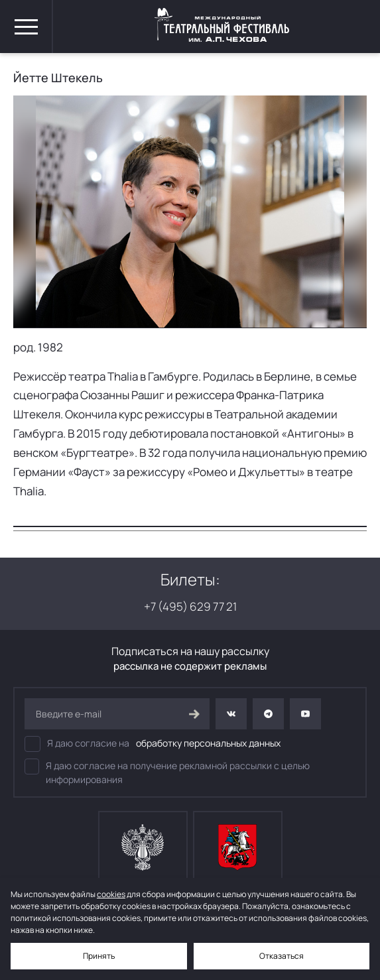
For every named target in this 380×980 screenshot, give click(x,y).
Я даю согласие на (153, 744)
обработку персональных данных (208, 743)
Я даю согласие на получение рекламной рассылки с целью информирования (167, 772)
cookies (111, 894)
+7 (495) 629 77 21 (190, 606)
